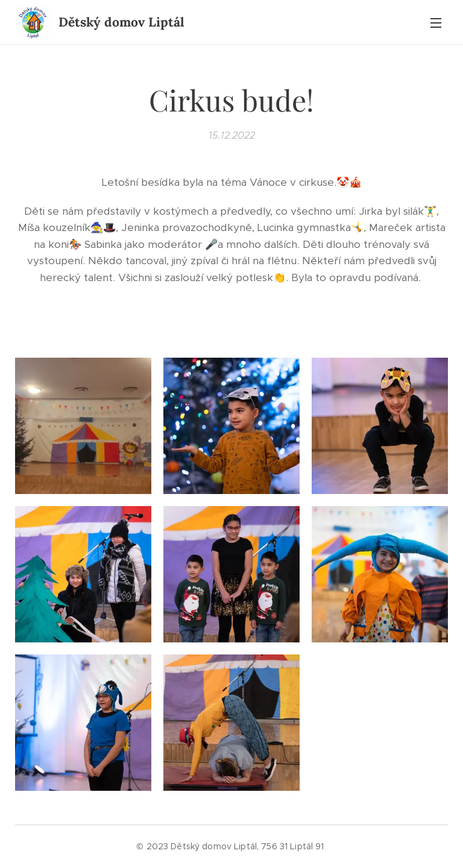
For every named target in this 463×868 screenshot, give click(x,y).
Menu (436, 23)
